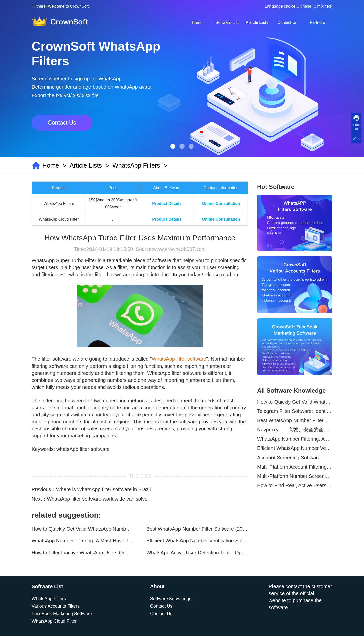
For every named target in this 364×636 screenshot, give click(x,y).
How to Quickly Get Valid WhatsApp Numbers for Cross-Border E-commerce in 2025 (82, 529)
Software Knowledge (171, 599)
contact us (356, 127)
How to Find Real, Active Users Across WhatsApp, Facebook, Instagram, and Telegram (295, 485)
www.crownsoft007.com (179, 249)
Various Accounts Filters (56, 606)
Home (197, 22)
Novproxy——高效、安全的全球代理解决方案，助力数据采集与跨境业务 (295, 430)
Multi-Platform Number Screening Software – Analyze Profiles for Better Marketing (295, 476)
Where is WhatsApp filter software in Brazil (104, 489)
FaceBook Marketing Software (62, 614)
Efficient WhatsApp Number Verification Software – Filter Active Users (197, 541)
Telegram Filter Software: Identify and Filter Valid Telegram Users (295, 411)
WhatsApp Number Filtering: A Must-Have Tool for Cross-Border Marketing (82, 541)
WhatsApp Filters (136, 165)
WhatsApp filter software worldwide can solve (97, 499)
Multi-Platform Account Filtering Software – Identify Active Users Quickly (295, 467)
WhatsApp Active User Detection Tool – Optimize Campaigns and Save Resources (197, 553)
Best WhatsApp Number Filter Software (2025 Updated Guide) (197, 529)
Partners (317, 22)
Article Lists (257, 22)
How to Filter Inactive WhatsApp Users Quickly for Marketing (82, 553)
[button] (173, 146)
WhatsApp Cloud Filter (54, 621)
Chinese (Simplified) (314, 6)
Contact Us (287, 22)
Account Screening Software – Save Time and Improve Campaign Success (295, 458)
